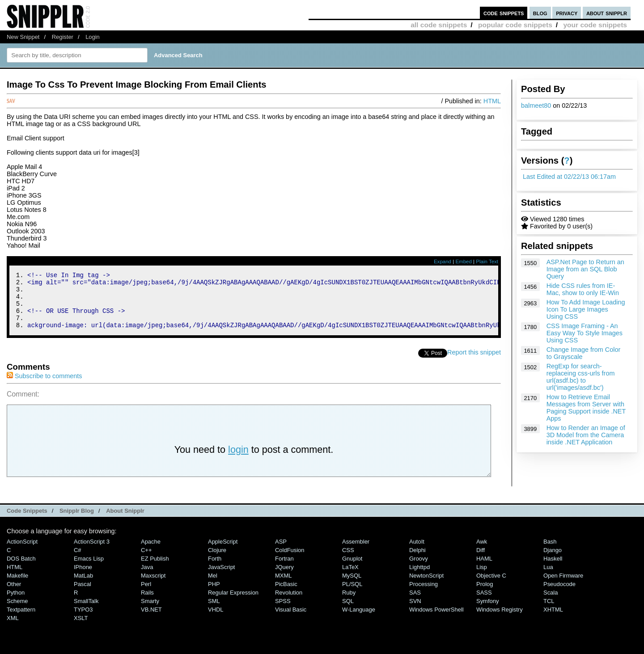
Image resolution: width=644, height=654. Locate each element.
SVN (415, 612)
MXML (283, 586)
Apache (151, 552)
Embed (464, 262)
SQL (348, 612)
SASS (484, 603)
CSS (348, 561)
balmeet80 (536, 105)
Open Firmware (563, 586)
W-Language (359, 620)
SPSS (283, 612)
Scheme (17, 612)
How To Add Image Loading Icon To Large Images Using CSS (586, 309)
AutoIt (417, 552)
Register (63, 37)
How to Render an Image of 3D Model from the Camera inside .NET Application (586, 435)
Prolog (485, 595)
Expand (443, 262)
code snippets (504, 13)
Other (14, 595)
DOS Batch (21, 569)
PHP (214, 595)
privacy (567, 13)
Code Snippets (27, 521)
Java (147, 578)
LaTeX (350, 578)
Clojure (217, 561)
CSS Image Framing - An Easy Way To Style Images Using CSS (585, 333)
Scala (551, 603)
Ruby (349, 603)
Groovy (419, 569)
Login (93, 37)
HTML (492, 101)
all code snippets (439, 25)
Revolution (289, 603)
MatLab (83, 586)
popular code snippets (515, 25)
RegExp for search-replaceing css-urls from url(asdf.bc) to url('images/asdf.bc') (581, 377)
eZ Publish (155, 569)
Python (16, 603)
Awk (482, 552)
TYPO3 (83, 620)
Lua (548, 578)
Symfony (487, 612)
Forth (215, 569)
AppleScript (223, 552)
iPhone (83, 578)
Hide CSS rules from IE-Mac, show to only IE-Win (583, 289)
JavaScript (221, 578)
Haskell (553, 569)
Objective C (491, 586)
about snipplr (607, 13)
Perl (146, 595)
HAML (484, 569)
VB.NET (151, 620)
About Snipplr (125, 521)
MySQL (352, 586)
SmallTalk (86, 612)
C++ (146, 561)
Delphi (417, 561)
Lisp (482, 578)
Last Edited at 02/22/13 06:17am (569, 177)
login (238, 460)
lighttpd (419, 578)
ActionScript (22, 552)
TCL (549, 612)
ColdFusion (290, 561)
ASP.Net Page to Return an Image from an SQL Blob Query (585, 269)
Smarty (150, 612)
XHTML (553, 620)
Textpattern (21, 620)
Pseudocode (559, 595)
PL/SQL (352, 595)
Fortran (284, 569)
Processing (424, 595)
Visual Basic (291, 620)
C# (78, 561)
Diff (481, 561)
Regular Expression (233, 603)
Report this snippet (474, 363)
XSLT (81, 629)
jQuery (284, 578)
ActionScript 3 (92, 552)
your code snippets (595, 25)
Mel (213, 586)
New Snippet (23, 37)
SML (214, 612)
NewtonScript (426, 586)
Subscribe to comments (44, 387)
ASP (281, 552)
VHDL (216, 620)
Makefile (17, 586)
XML (13, 629)
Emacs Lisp (89, 569)
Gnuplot (352, 569)
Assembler (356, 552)
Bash (550, 552)
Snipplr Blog (77, 521)
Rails (147, 603)
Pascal (83, 595)
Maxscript (153, 586)
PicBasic (286, 595)
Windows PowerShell (436, 620)
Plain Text (487, 262)
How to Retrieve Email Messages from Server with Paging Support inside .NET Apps (586, 408)
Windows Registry (500, 620)
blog (540, 13)
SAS (415, 603)
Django (553, 561)
